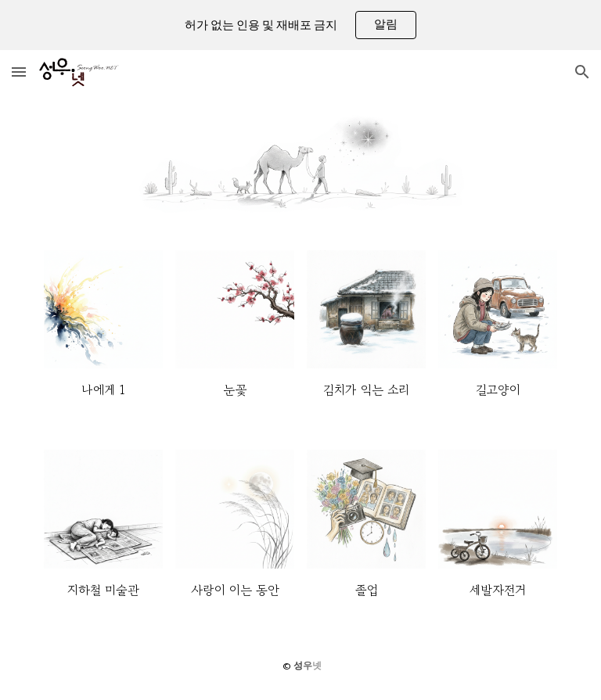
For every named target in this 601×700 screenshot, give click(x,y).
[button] (19, 72)
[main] (103, 390)
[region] (300, 25)
